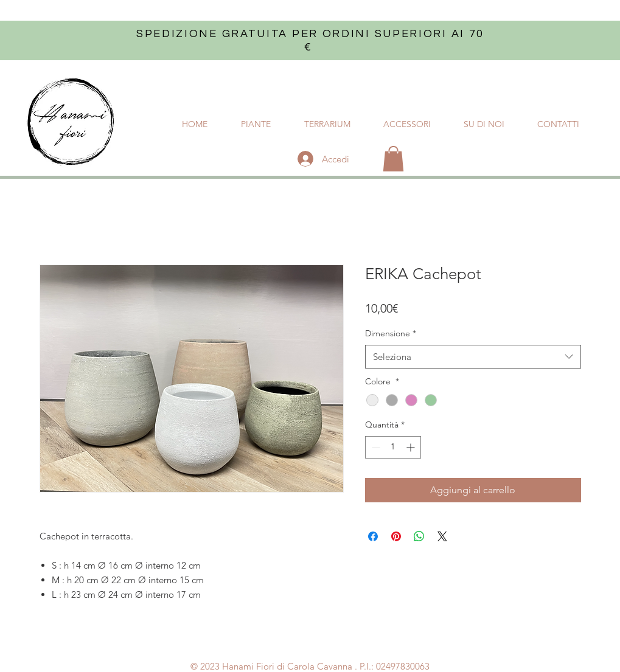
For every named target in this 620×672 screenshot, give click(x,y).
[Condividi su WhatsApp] (419, 536)
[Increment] (412, 447)
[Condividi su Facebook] (373, 536)
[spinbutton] (393, 447)
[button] (393, 159)
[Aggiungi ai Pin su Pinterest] (396, 536)
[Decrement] (374, 447)
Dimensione (391, 333)
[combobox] (473, 357)
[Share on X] (442, 536)
